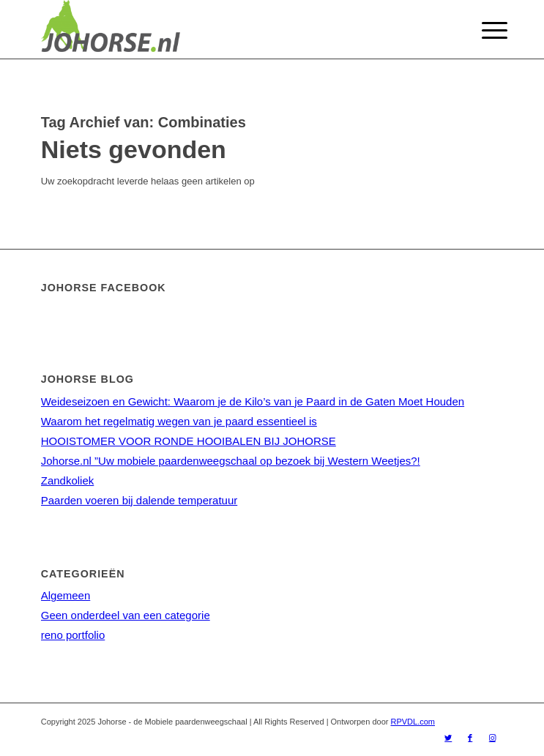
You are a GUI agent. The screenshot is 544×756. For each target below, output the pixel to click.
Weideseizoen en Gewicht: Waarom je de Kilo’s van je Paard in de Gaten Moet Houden (253, 401)
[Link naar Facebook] (470, 738)
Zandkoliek (68, 480)
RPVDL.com (413, 722)
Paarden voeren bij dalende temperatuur (139, 500)
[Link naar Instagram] (492, 738)
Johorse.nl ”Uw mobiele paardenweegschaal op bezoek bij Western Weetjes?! (231, 461)
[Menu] (483, 31)
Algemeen (66, 595)
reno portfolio (73, 635)
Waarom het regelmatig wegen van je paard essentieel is (179, 421)
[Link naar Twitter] (448, 738)
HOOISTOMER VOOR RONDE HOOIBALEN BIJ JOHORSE (189, 441)
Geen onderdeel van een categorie (126, 615)
